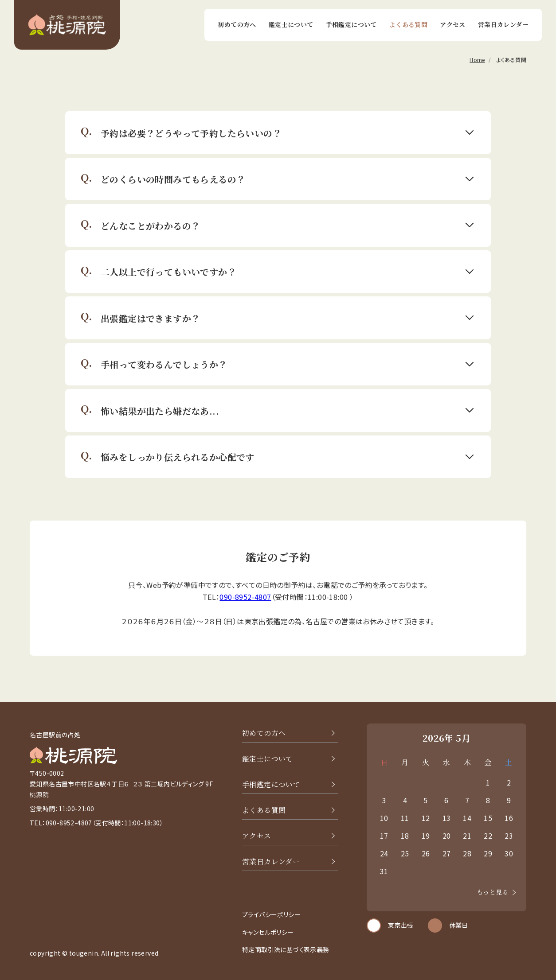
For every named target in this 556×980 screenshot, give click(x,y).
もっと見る (493, 892)
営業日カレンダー (503, 24)
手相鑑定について (351, 24)
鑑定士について (291, 24)
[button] (278, 133)
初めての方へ (237, 24)
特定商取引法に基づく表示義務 (286, 949)
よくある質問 (408, 24)
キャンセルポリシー (268, 932)
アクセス (453, 24)
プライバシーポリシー (271, 914)
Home (477, 60)
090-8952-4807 (245, 597)
